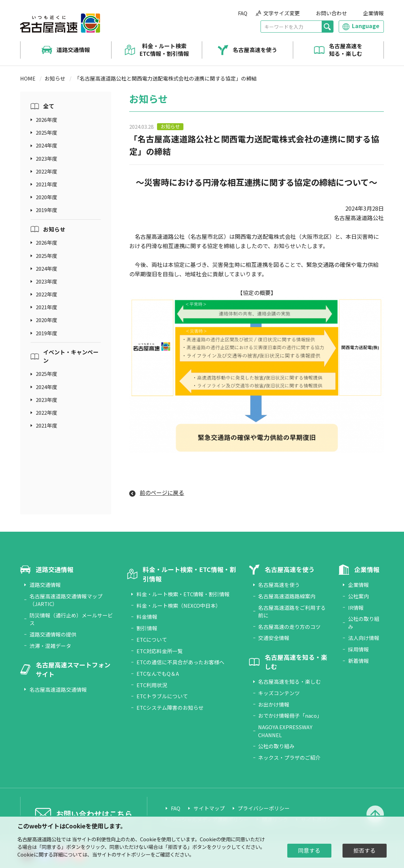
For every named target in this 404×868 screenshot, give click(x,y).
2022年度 (47, 171)
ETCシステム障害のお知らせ (170, 707)
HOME (28, 78)
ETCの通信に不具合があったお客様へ (180, 662)
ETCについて (152, 639)
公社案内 (358, 596)
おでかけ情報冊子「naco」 (290, 715)
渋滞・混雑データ (50, 646)
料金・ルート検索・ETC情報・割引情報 (183, 594)
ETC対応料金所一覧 (160, 651)
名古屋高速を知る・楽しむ (346, 50)
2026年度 (47, 120)
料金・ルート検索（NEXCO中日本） (179, 605)
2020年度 (47, 197)
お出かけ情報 (274, 704)
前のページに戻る (162, 493)
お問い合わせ (331, 13)
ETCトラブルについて (162, 696)
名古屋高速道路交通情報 (58, 689)
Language (366, 26)
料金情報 (147, 617)
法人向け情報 (364, 638)
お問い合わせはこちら (94, 814)
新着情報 (358, 661)
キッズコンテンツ (279, 693)
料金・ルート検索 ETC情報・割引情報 (164, 50)
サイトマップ (209, 808)
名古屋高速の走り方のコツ (289, 627)
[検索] (327, 27)
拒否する (364, 850)
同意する (309, 850)
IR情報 (356, 608)
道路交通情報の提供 (53, 634)
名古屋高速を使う (255, 50)
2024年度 (47, 145)
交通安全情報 (274, 638)
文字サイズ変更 (282, 13)
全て (49, 106)
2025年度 (47, 132)
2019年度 (47, 210)
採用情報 (358, 649)
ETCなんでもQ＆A (158, 673)
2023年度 (47, 158)
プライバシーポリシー (264, 808)
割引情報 (147, 628)
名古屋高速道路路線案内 (287, 596)
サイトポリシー (133, 854)
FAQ (243, 13)
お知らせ (55, 78)
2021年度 (47, 184)
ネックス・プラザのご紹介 (289, 757)
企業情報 (373, 13)
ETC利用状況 (152, 685)
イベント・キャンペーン (71, 356)
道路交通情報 (73, 50)
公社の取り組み (276, 746)
